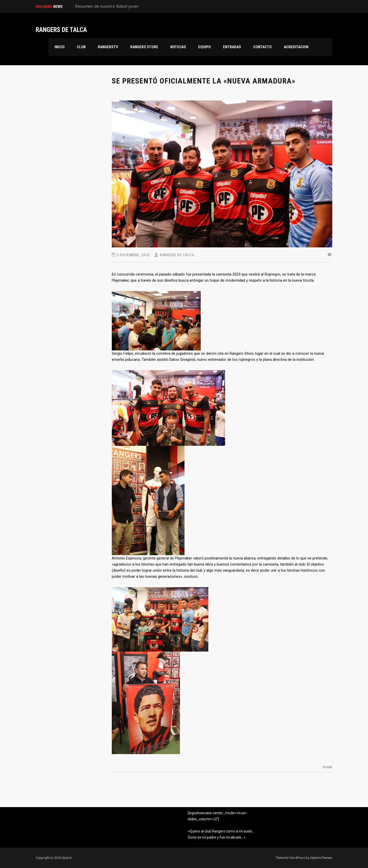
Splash (67, 858)
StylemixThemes (321, 858)
